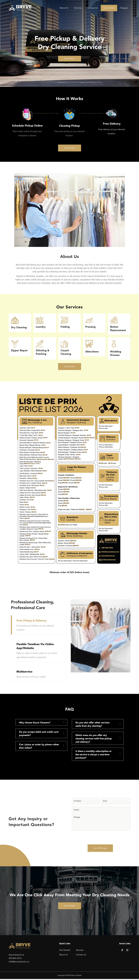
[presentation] (89, 837)
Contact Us (93, 8)
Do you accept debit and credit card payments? (39, 734)
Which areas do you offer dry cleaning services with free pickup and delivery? (94, 739)
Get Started (109, 8)
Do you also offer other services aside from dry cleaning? (92, 724)
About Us (64, 8)
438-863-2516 (15, 959)
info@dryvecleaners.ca (19, 963)
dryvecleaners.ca (16, 956)
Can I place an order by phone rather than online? (39, 746)
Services (78, 8)
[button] (70, 59)
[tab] (41, 722)
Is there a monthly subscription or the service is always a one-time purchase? (93, 755)
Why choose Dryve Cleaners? (35, 723)
